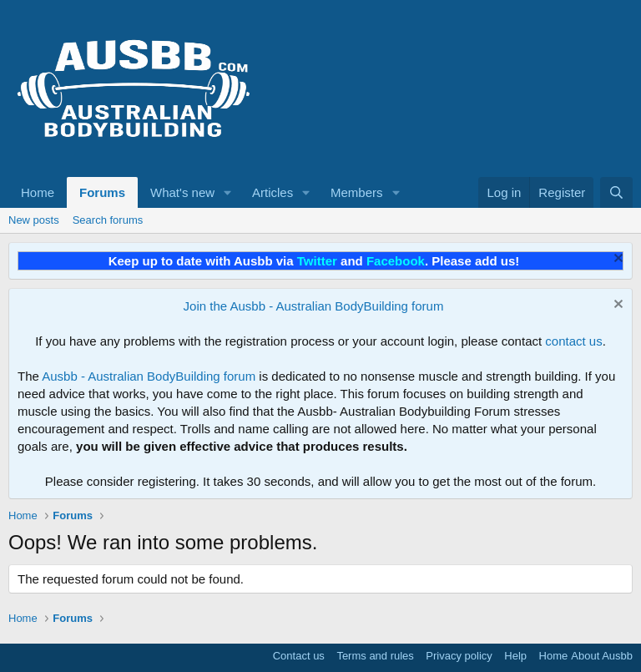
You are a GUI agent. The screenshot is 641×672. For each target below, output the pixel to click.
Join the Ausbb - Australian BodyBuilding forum (314, 306)
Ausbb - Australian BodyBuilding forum (149, 376)
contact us (573, 341)
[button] (228, 192)
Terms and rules (375, 656)
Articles (273, 192)
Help (515, 656)
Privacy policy (459, 656)
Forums (102, 192)
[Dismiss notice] (616, 260)
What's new (182, 192)
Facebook (396, 261)
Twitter (317, 261)
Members (357, 192)
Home (38, 192)
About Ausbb (602, 656)
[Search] (616, 192)
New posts (34, 220)
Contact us (299, 656)
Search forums (108, 220)
